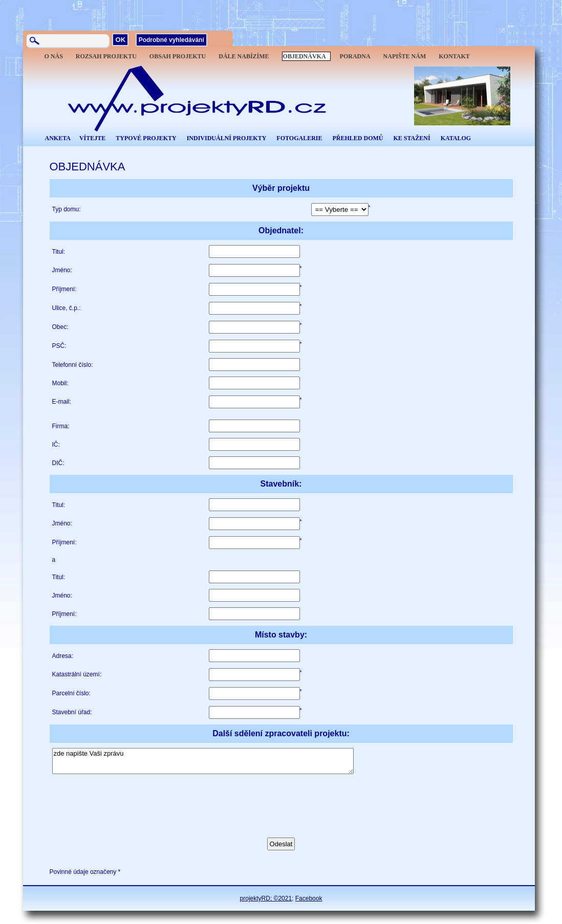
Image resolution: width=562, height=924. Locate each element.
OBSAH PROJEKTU (178, 56)
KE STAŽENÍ (412, 138)
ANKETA (58, 138)
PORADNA (355, 56)
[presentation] (130, 800)
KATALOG (456, 138)
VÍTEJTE (92, 138)
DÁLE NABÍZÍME (244, 56)
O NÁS (54, 56)
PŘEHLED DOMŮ (358, 138)
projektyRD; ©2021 (266, 898)
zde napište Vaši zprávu (203, 761)
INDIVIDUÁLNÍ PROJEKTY (227, 138)
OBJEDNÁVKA (305, 56)
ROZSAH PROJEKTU (106, 56)
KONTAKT (454, 56)
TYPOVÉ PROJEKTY (146, 138)
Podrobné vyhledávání (171, 40)
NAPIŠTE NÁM (405, 56)
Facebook (309, 898)
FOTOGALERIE (299, 138)
